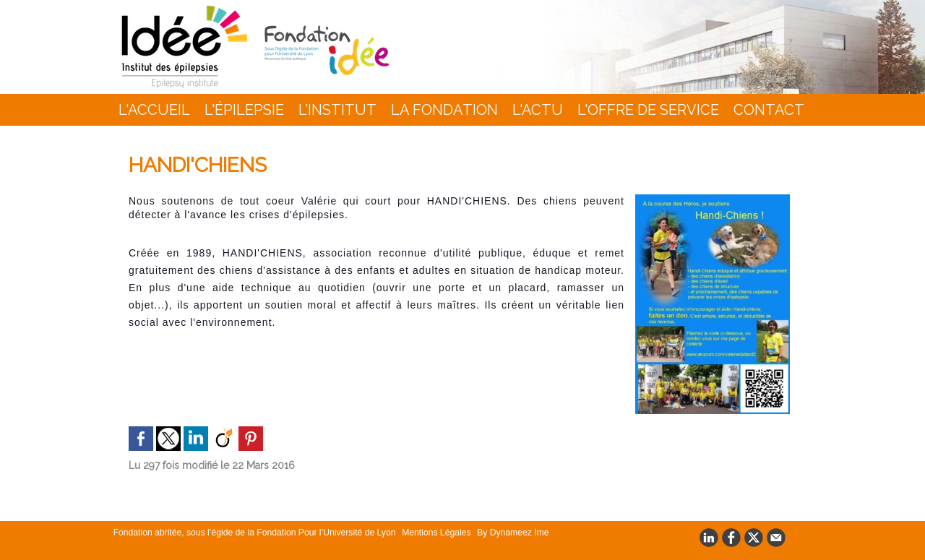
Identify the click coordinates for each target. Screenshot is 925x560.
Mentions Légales (432, 533)
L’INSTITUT (337, 110)
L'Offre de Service (648, 110)
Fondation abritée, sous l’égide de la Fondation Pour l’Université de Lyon (253, 533)
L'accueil (154, 110)
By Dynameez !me (506, 533)
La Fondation (444, 110)
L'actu (538, 110)
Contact (769, 110)
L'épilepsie (244, 110)
